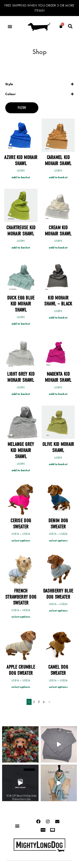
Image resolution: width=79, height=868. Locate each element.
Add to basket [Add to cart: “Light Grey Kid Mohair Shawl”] (21, 394)
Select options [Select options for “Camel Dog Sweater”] (58, 687)
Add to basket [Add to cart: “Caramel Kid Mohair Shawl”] (58, 177)
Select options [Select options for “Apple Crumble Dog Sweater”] (21, 687)
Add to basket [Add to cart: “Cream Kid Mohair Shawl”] (58, 247)
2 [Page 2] (34, 702)
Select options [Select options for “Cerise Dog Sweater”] (21, 540)
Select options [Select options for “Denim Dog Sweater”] (58, 540)
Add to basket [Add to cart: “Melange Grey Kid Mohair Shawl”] (21, 470)
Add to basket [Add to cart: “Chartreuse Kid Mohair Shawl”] (21, 247)
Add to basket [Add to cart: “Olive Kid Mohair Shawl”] (58, 464)
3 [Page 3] (39, 702)
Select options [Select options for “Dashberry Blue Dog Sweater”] (58, 610)
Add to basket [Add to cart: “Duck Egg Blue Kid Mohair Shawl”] (21, 324)
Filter (22, 108)
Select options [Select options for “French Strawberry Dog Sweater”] (21, 617)
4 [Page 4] (44, 702)
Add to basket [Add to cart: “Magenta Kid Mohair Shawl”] (58, 394)
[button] (10, 26)
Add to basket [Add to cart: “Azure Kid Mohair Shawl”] (21, 177)
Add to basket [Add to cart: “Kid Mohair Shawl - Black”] (58, 317)
